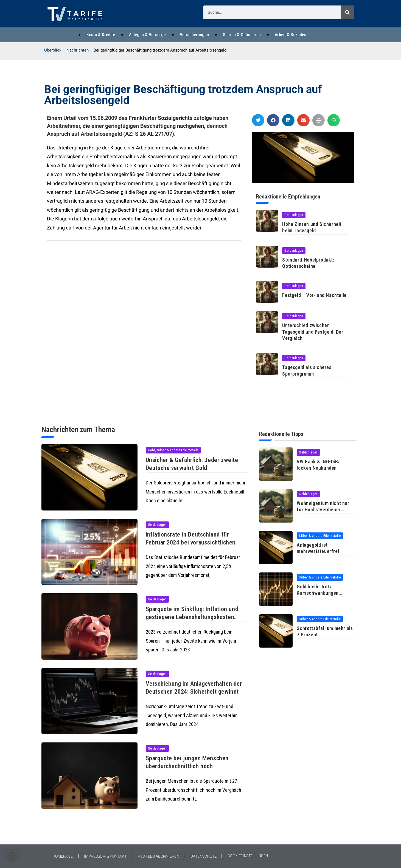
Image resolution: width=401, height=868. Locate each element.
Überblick (53, 50)
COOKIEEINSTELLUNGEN (248, 856)
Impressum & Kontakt (105, 856)
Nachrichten (78, 50)
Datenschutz (204, 856)
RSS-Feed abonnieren (159, 856)
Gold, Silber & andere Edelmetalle (173, 450)
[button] (258, 120)
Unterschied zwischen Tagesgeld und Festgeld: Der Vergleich (313, 332)
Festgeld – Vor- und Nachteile (314, 295)
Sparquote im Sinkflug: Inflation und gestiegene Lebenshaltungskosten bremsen (192, 617)
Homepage (63, 856)
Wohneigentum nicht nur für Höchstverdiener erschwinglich (323, 510)
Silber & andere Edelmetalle (320, 536)
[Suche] (347, 12)
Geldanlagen (294, 215)
